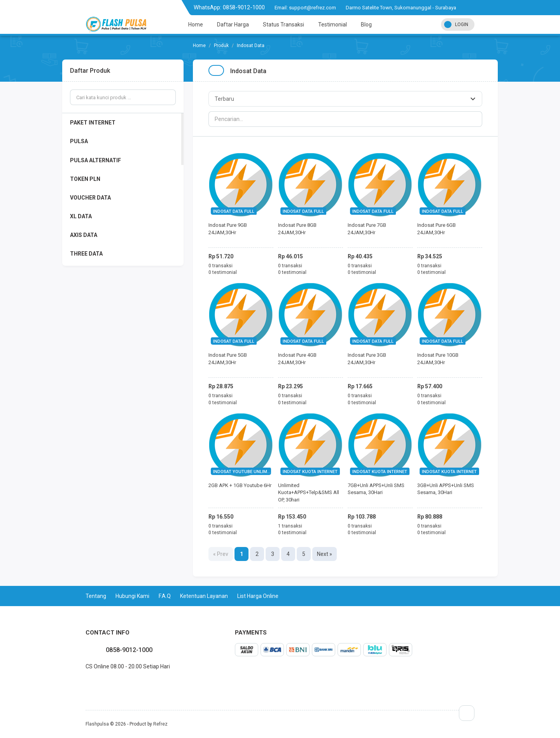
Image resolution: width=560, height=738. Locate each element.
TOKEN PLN (85, 179)
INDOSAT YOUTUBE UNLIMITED (245, 472)
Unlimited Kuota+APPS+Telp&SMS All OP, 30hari (309, 493)
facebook (86, 684)
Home (196, 25)
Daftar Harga (233, 25)
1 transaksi (290, 526)
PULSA (79, 141)
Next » (325, 554)
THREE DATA (86, 254)
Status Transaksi (283, 25)
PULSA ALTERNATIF (95, 160)
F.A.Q (165, 596)
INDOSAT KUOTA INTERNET (310, 472)
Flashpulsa (97, 724)
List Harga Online (258, 596)
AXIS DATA (84, 235)
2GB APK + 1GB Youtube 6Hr (240, 485)
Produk (221, 46)
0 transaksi (220, 266)
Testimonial (332, 25)
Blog (366, 25)
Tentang (96, 596)
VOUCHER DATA (90, 198)
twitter (92, 684)
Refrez (160, 724)
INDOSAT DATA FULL (234, 211)
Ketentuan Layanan (204, 596)
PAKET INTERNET (93, 123)
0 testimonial (223, 272)
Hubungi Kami (132, 596)
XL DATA (81, 216)
